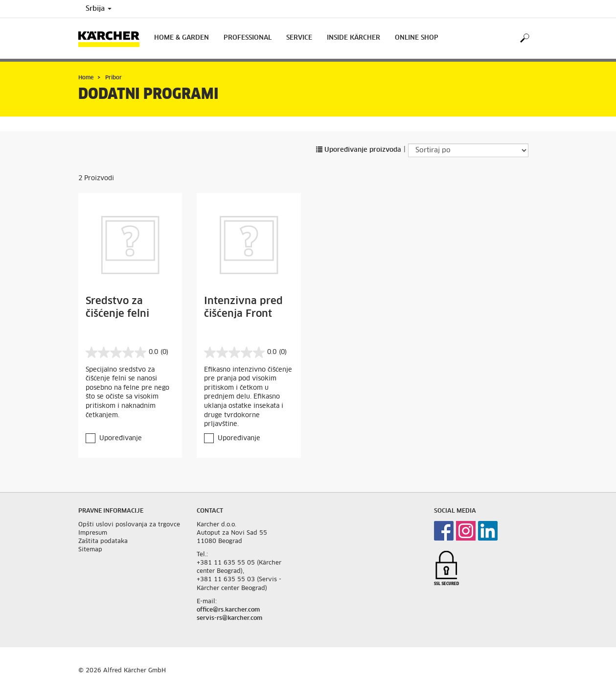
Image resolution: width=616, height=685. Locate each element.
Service (299, 38)
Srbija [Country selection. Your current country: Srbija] (99, 9)
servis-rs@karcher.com (229, 618)
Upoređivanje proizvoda (359, 150)
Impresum (93, 533)
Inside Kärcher (354, 38)
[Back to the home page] (113, 38)
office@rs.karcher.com (228, 610)
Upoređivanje (121, 438)
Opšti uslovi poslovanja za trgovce (129, 525)
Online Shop (417, 38)
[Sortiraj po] (468, 150)
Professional (248, 38)
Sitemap (90, 550)
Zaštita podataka (103, 542)
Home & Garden (182, 38)
